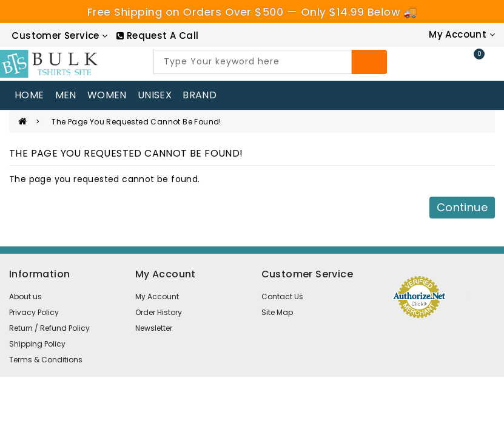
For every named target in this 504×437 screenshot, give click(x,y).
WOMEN (107, 95)
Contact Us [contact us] (282, 296)
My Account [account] (157, 296)
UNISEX (155, 95)
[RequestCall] (157, 36)
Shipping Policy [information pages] (37, 344)
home (29, 95)
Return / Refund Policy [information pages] (49, 328)
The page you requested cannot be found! (136, 122)
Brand (200, 95)
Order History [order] (159, 312)
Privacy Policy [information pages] (34, 312)
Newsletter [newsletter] (154, 328)
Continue (462, 207)
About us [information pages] (25, 296)
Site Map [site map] (277, 312)
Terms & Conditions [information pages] (46, 360)
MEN (66, 95)
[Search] (369, 62)
